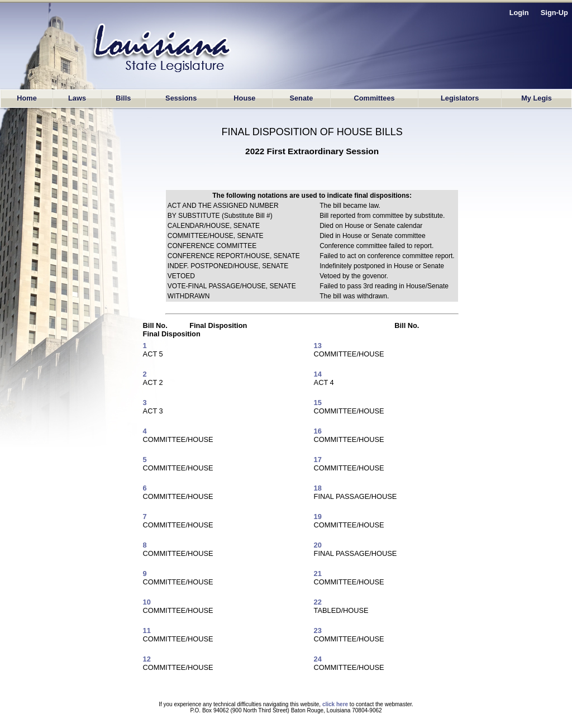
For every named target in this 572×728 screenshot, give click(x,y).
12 (147, 659)
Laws (77, 98)
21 (318, 574)
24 (318, 659)
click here (335, 704)
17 (318, 460)
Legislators (460, 98)
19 (318, 517)
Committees (374, 98)
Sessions (181, 98)
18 (318, 488)
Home (27, 98)
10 (147, 602)
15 (318, 403)
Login (519, 13)
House (244, 98)
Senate (301, 98)
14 (318, 374)
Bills (123, 98)
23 (318, 631)
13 (318, 346)
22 (318, 602)
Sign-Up (554, 13)
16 (318, 431)
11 (147, 631)
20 (318, 545)
